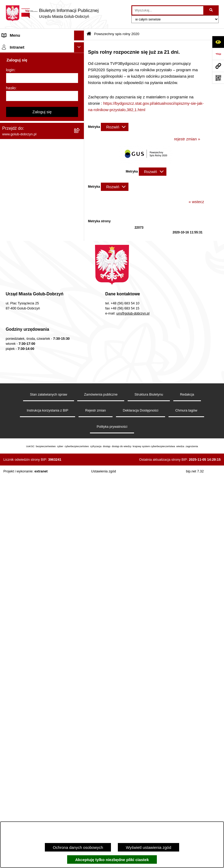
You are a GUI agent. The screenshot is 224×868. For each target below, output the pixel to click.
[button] (146, 162)
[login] (42, 571)
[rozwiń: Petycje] (80, 105)
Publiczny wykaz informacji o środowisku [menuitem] (38, 175)
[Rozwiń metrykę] (115, 127)
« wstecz (196, 202)
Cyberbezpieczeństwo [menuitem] (22, 428)
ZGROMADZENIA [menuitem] (18, 476)
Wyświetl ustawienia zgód (148, 847)
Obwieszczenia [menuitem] (16, 221)
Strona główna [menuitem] (15, 45)
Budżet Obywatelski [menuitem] (20, 293)
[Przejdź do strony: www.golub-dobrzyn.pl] (218, 66)
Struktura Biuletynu (149, 785)
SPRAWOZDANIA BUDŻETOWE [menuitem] (31, 155)
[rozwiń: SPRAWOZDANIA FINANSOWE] (80, 165)
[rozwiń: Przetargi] (80, 125)
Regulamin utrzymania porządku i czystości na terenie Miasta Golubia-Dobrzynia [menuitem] (34, 328)
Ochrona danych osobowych (78, 847)
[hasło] (42, 589)
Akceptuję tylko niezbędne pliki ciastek (112, 860)
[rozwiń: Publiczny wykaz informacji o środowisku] (80, 175)
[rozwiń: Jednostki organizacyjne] (80, 75)
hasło (11, 580)
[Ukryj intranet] (79, 540)
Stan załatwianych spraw (49, 785)
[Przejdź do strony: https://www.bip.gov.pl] (218, 54)
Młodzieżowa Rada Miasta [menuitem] (25, 85)
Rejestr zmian (96, 801)
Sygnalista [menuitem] (11, 370)
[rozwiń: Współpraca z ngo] (80, 145)
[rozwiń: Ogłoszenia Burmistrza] (80, 95)
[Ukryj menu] (79, 36)
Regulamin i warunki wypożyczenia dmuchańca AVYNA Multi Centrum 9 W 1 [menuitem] (38, 383)
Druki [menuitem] (7, 211)
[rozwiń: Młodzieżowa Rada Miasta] (80, 85)
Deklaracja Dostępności (141, 801)
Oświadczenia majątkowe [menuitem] (25, 313)
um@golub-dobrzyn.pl (133, 704)
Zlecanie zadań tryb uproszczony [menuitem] (31, 65)
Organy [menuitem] (9, 55)
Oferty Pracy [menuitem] (13, 263)
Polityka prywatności (112, 817)
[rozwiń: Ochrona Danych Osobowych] (80, 115)
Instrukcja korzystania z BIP (48, 801)
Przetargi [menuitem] (10, 125)
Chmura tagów (186, 801)
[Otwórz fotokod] (218, 78)
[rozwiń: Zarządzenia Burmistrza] (80, 135)
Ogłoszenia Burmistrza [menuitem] (22, 95)
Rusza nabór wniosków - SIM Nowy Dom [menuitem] (33, 234)
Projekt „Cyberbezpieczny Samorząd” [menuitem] (35, 496)
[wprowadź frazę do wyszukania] (168, 10)
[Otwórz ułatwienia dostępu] (218, 42)
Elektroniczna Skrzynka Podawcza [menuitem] (33, 360)
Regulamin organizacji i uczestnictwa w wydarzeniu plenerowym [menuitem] (37, 198)
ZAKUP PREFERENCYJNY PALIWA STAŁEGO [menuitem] (34, 441)
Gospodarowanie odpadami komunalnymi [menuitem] (26, 250)
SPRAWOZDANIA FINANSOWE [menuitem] (31, 165)
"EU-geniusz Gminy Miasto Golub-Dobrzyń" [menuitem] (32, 509)
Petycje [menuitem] (9, 105)
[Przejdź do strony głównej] (52, 13)
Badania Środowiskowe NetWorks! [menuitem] (33, 486)
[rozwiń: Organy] (80, 55)
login (10, 562)
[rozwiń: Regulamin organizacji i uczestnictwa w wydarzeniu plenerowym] (80, 195)
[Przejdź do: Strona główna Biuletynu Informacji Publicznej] (89, 34)
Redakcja (187, 785)
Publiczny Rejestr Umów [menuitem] (24, 282)
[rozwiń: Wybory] (80, 185)
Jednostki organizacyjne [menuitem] (23, 75)
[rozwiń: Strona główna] (80, 46)
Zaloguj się (42, 604)
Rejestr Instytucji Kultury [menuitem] (23, 302)
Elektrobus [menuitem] (12, 396)
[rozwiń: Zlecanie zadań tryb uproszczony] (80, 66)
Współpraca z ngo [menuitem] (18, 145)
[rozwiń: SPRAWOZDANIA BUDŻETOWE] (80, 155)
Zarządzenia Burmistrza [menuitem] (23, 135)
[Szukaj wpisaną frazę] (211, 10)
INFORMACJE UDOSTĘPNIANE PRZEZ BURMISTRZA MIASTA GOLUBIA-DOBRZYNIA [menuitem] (31, 460)
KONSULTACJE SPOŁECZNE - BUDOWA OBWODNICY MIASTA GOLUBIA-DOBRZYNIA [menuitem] (32, 412)
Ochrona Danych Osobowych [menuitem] (28, 115)
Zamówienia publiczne (101, 785)
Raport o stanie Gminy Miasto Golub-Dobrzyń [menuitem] (35, 347)
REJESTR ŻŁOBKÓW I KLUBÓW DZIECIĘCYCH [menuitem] (32, 525)
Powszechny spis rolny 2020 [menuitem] (27, 273)
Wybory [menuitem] (9, 185)
